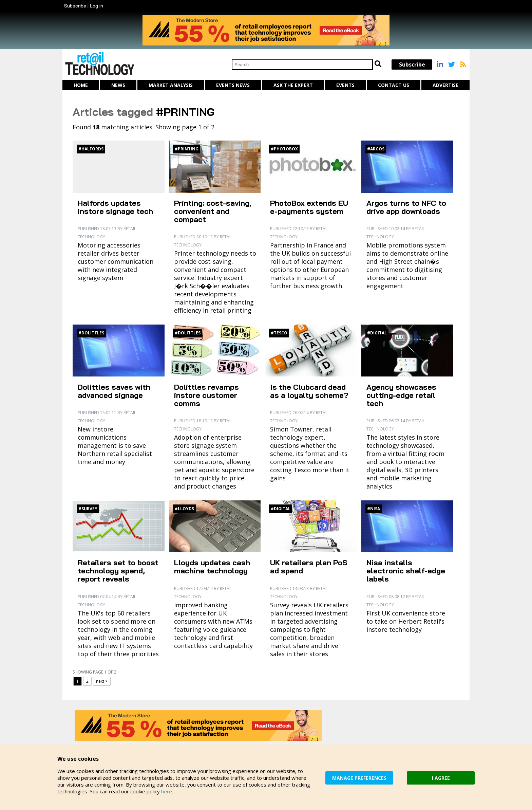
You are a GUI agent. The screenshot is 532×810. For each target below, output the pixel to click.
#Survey (88, 509)
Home (81, 85)
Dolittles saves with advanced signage (114, 391)
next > (102, 681)
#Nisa (374, 509)
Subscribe (75, 6)
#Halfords (91, 149)
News (118, 85)
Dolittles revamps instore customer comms (206, 395)
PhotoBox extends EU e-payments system (309, 207)
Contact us (394, 85)
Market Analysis (171, 85)
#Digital (377, 333)
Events (345, 85)
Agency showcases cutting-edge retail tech (401, 395)
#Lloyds (184, 509)
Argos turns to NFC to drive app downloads (406, 207)
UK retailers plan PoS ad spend (309, 567)
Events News (233, 85)
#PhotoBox (284, 149)
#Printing (187, 149)
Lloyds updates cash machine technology (212, 567)
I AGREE (441, 778)
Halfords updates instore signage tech (115, 207)
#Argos (376, 149)
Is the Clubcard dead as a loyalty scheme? (309, 391)
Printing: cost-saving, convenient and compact (213, 211)
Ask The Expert (293, 85)
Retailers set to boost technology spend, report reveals (118, 571)
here (167, 791)
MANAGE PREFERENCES (359, 778)
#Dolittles (91, 333)
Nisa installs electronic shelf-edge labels (406, 571)
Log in (97, 6)
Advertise (445, 85)
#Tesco (279, 333)
